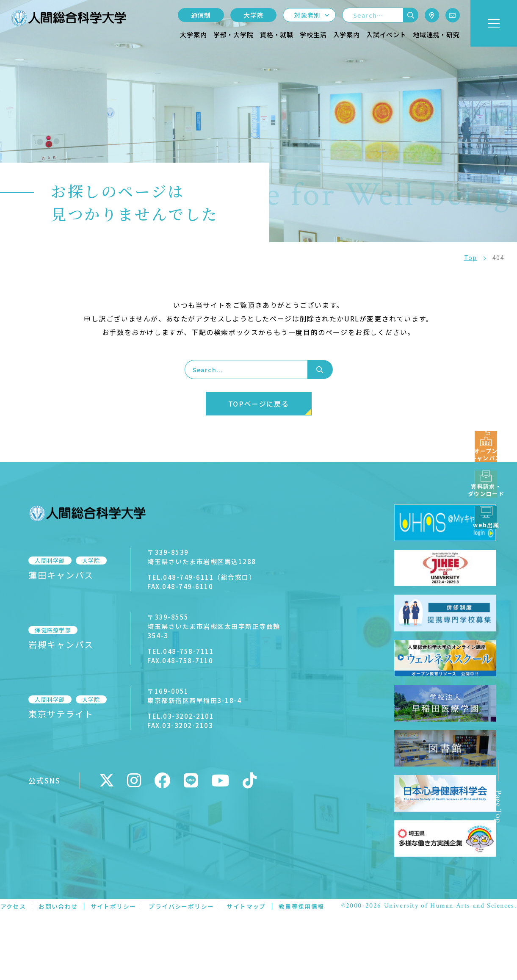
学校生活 (313, 35)
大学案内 (193, 35)
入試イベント (386, 35)
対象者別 (307, 15)
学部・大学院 (234, 35)
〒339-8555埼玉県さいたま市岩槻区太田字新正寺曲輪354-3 (215, 626)
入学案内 (347, 35)
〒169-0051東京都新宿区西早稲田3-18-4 (187, 696)
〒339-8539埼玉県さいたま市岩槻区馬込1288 (195, 557)
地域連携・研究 (436, 35)
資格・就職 (277, 35)
